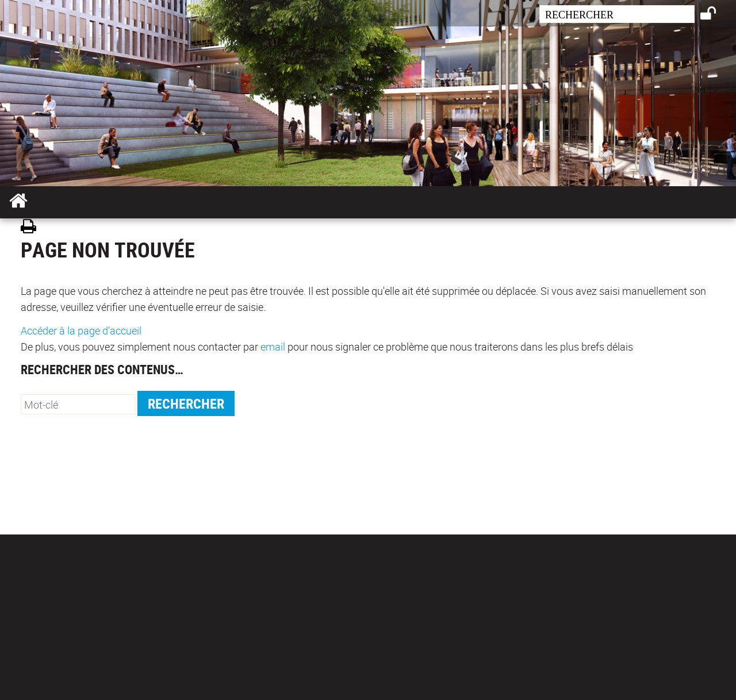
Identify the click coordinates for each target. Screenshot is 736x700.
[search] (617, 14)
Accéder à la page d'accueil (81, 330)
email (273, 347)
